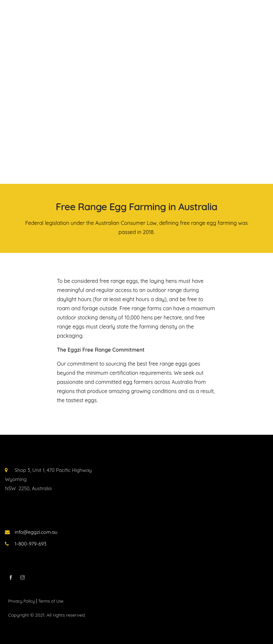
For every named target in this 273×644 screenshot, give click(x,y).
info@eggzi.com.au (36, 532)
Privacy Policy (22, 601)
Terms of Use (51, 601)
